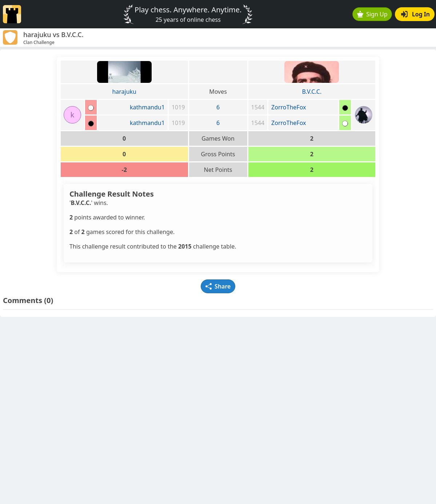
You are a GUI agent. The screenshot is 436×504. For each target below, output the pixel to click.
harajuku (124, 92)
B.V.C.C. (312, 92)
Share (218, 286)
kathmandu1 (147, 107)
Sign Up (372, 14)
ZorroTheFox (289, 107)
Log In (415, 14)
